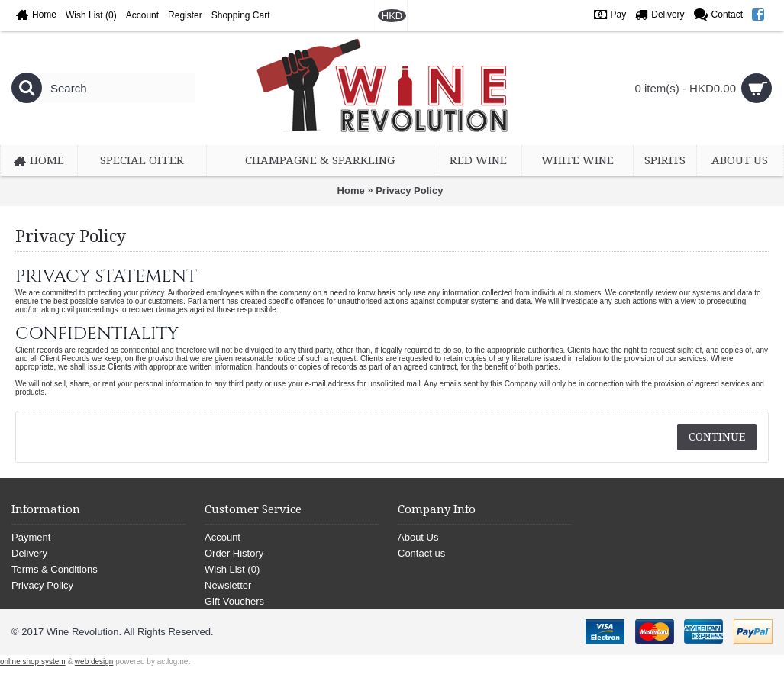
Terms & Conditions (55, 569)
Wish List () (232, 569)
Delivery (29, 553)
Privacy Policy (409, 190)
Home (351, 190)
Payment (31, 537)
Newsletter (228, 585)
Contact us (421, 553)
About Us (418, 537)
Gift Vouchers (234, 601)
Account (223, 537)
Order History (234, 553)
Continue (717, 437)
